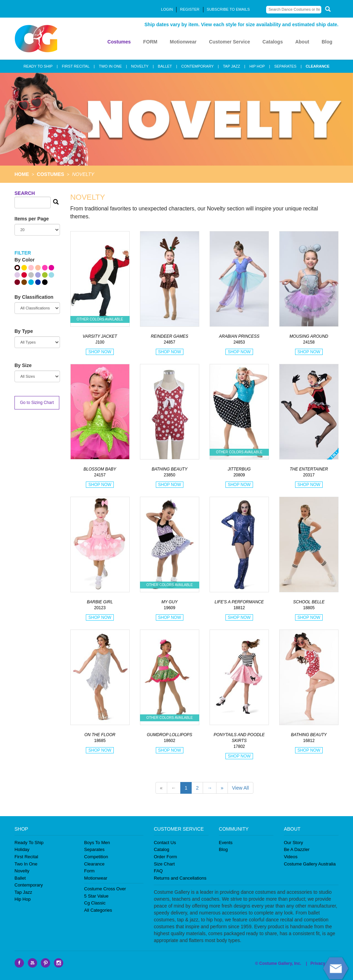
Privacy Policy (325, 963)
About (302, 42)
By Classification (34, 297)
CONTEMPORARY (198, 66)
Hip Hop (23, 899)
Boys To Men (97, 843)
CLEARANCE (318, 66)
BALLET (165, 66)
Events (226, 843)
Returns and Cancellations (180, 878)
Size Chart (164, 864)
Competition (96, 857)
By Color (24, 260)
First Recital (26, 857)
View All (240, 788)
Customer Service (229, 42)
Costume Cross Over (105, 889)
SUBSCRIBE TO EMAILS (228, 9)
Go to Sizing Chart (37, 403)
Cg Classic (95, 903)
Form (89, 871)
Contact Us (165, 843)
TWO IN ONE (110, 66)
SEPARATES (285, 66)
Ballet (20, 878)
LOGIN (167, 9)
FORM (150, 42)
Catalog (162, 849)
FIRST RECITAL (75, 66)
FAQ (158, 871)
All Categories (98, 910)
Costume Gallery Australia (310, 864)
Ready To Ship (29, 843)
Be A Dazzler (296, 849)
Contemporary (29, 885)
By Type (24, 331)
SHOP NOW (100, 352)
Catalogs (273, 42)
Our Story (293, 843)
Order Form (165, 857)
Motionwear (183, 42)
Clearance (94, 864)
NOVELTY (140, 66)
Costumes (119, 42)
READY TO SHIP (38, 66)
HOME (22, 174)
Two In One (26, 864)
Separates (94, 849)
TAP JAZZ (232, 66)
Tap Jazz (23, 892)
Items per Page (32, 219)
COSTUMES (51, 174)
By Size (23, 365)
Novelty (22, 871)
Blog (327, 42)
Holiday (22, 849)
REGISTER (190, 9)
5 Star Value (96, 896)
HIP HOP (257, 66)
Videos (291, 857)
